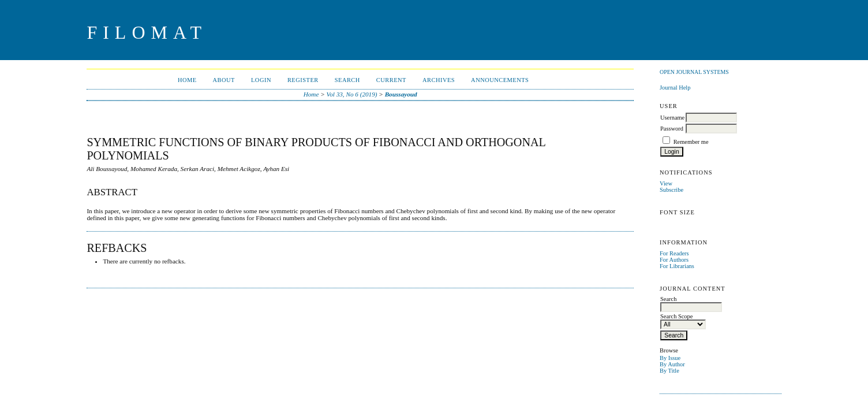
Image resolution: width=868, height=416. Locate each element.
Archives (439, 80)
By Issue (670, 358)
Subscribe (671, 190)
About (224, 80)
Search (347, 80)
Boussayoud (401, 94)
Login (261, 80)
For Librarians (677, 266)
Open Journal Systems (694, 72)
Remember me (691, 142)
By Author (672, 364)
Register (303, 80)
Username (672, 118)
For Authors (674, 260)
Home (187, 80)
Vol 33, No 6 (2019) (352, 94)
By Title (669, 371)
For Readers (674, 253)
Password (672, 129)
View (666, 183)
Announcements (500, 80)
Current (391, 80)
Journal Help (675, 88)
